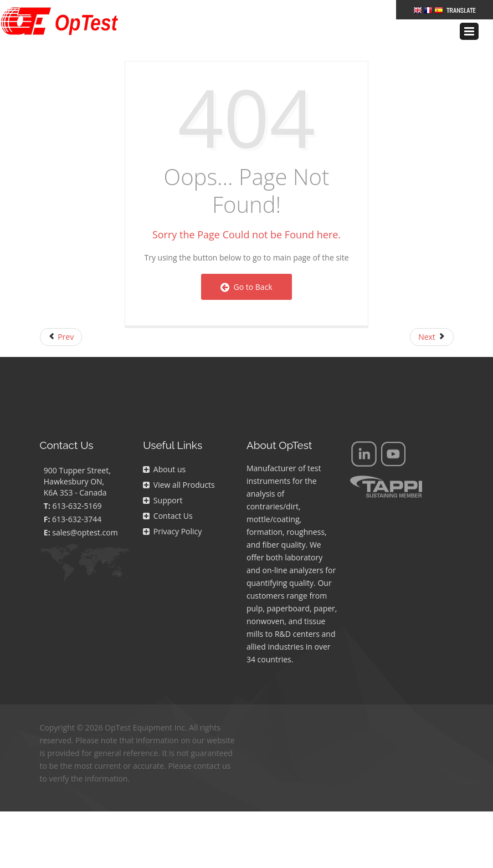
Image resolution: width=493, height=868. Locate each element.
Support (163, 500)
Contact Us (168, 516)
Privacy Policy (172, 531)
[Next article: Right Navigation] (432, 337)
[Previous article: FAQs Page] (61, 337)
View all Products (179, 485)
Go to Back (246, 287)
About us (164, 469)
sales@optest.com (85, 532)
